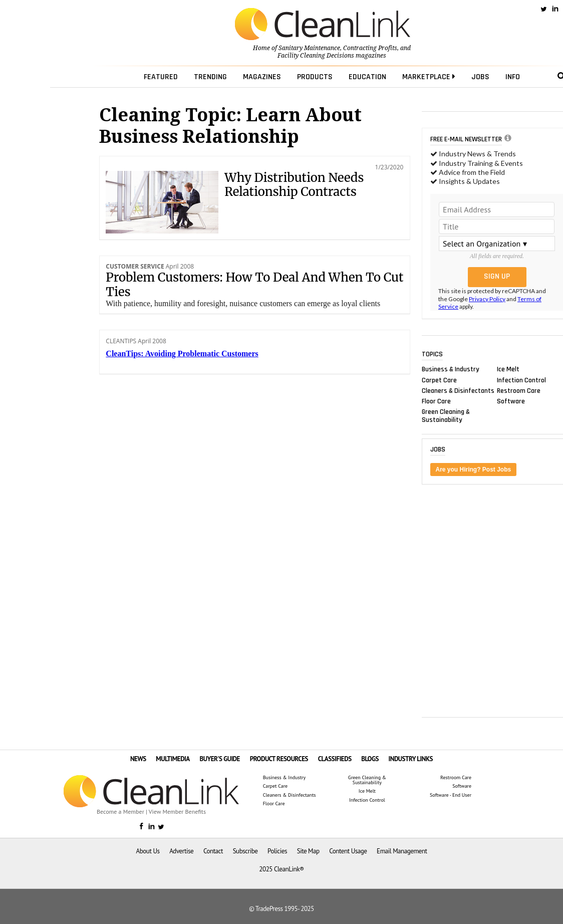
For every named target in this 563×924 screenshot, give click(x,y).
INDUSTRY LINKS (411, 759)
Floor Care (436, 401)
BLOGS (370, 759)
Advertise (181, 851)
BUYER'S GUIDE (220, 759)
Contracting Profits (370, 48)
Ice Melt (508, 369)
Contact (213, 851)
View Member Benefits (177, 812)
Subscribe (245, 851)
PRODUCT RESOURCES (279, 759)
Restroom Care (519, 390)
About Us (148, 851)
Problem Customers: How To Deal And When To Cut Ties (254, 285)
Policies (277, 851)
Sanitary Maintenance (309, 48)
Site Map (308, 851)
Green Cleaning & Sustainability (446, 416)
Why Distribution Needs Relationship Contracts (294, 185)
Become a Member (120, 812)
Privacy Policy (487, 299)
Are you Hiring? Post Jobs (474, 470)
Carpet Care (439, 380)
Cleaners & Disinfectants (458, 390)
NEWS (138, 759)
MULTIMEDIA (173, 759)
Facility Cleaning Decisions (316, 56)
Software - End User (451, 795)
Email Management (402, 851)
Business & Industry (451, 369)
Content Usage (348, 851)
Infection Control (521, 380)
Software (511, 401)
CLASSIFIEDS (335, 759)
